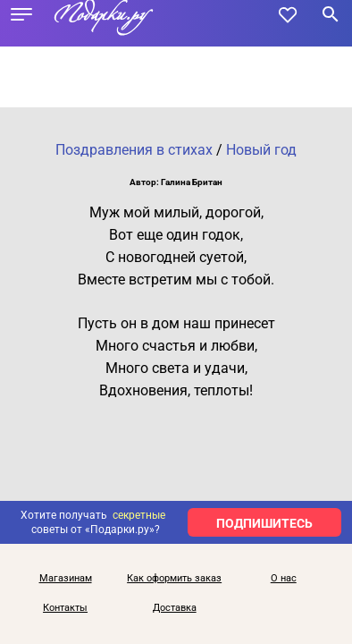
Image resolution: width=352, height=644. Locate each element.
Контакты (65, 608)
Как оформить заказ (174, 578)
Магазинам (66, 578)
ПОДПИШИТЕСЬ (264, 523)
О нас (284, 578)
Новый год (261, 150)
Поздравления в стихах (134, 150)
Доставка (175, 608)
